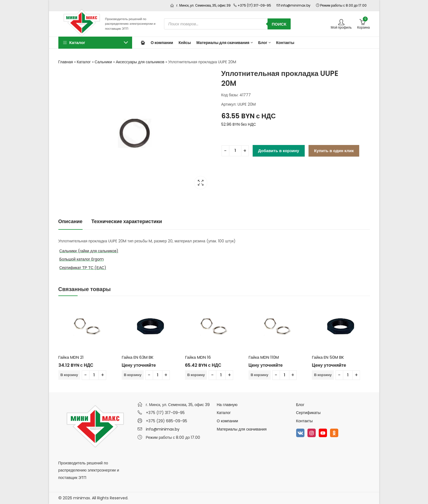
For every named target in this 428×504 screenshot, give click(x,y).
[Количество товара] (235, 151)
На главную (227, 405)
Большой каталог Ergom (82, 259)
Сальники (103, 62)
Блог (300, 405)
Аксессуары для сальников (140, 62)
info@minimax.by (163, 429)
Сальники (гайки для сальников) (89, 251)
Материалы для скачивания (242, 429)
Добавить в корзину (279, 151)
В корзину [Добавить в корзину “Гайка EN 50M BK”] (323, 375)
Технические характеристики (127, 221)
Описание (70, 221)
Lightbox (201, 183)
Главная (66, 62)
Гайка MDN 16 (198, 357)
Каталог (84, 62)
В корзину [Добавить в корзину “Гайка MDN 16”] (196, 375)
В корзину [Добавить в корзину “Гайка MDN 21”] (69, 375)
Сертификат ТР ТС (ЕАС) (83, 268)
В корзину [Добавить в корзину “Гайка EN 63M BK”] (133, 375)
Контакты (304, 421)
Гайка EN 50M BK (328, 357)
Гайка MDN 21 (71, 357)
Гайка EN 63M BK (138, 357)
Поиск (279, 24)
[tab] (70, 222)
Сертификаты (308, 413)
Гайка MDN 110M (264, 357)
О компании (227, 421)
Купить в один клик (334, 151)
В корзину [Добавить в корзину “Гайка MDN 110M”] (260, 375)
